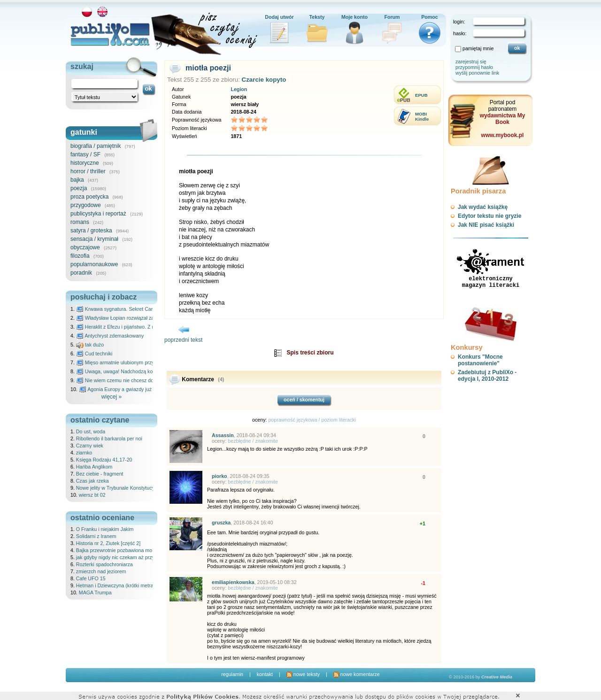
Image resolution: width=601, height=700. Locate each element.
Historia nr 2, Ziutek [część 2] (108, 543)
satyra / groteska (91, 231)
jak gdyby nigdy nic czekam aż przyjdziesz (123, 557)
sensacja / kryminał (94, 239)
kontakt (265, 674)
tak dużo (90, 345)
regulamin (232, 674)
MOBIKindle (422, 116)
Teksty (317, 17)
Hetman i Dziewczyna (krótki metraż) (117, 585)
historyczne (85, 163)
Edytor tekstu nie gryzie (489, 216)
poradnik (81, 273)
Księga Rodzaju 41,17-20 (104, 460)
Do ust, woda (91, 431)
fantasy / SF (85, 154)
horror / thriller (88, 171)
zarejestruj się (471, 62)
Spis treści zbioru (310, 353)
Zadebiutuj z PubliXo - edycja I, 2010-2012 (487, 376)
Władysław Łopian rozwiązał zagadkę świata (130, 318)
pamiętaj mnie (478, 48)
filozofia (80, 256)
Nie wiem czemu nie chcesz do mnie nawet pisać (135, 380)
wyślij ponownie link (477, 73)
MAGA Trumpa (95, 592)
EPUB (421, 95)
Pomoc (430, 17)
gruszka (221, 523)
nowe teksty (303, 674)
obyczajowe (85, 247)
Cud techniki (94, 354)
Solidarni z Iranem (96, 536)
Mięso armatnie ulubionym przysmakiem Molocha (135, 362)
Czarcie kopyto (264, 80)
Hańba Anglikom (94, 467)
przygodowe (86, 205)
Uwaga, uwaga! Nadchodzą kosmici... (122, 371)
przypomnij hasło (474, 67)
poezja (79, 188)
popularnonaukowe (94, 264)
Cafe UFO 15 (91, 578)
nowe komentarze (357, 674)
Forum (392, 17)
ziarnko (84, 453)
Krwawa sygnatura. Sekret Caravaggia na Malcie (135, 309)
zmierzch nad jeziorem (101, 571)
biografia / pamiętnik (96, 146)
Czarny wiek (90, 446)
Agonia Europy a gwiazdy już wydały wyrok (131, 389)
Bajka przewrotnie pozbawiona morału (118, 550)
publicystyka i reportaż (98, 214)
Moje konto (354, 17)
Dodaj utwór (279, 17)
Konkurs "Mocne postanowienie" (480, 360)
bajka (77, 180)
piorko (220, 476)
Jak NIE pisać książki (486, 225)
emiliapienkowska (233, 582)
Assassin (223, 435)
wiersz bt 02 (92, 495)
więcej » (112, 397)
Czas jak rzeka (92, 481)
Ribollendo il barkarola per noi (109, 438)
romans (80, 222)
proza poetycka (89, 197)
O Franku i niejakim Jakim (105, 529)
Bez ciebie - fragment (100, 474)
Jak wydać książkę (483, 207)
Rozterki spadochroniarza (104, 564)
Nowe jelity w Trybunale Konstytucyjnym (121, 488)
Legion (239, 89)
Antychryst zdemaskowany (110, 336)
